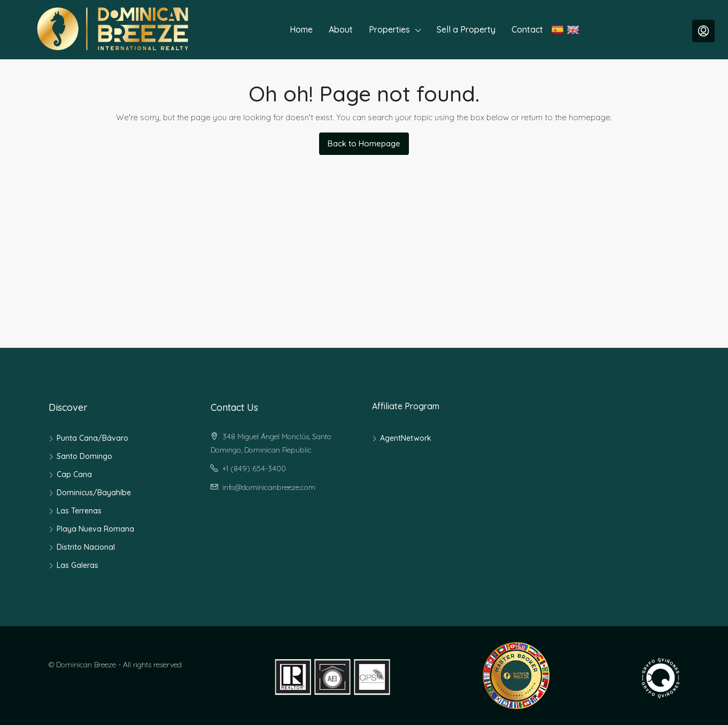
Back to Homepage (364, 143)
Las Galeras (78, 565)
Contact (527, 29)
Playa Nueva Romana (95, 529)
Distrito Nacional (86, 547)
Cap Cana (74, 474)
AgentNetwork (406, 438)
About (341, 29)
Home (301, 29)
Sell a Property (466, 29)
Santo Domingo (84, 456)
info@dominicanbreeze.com (269, 487)
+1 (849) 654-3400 (254, 469)
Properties (389, 29)
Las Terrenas (79, 511)
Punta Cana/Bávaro (92, 438)
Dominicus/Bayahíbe (94, 493)
